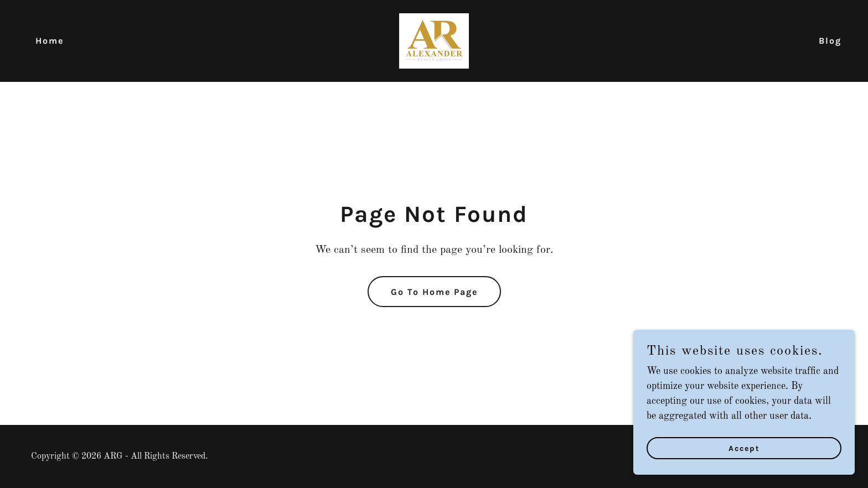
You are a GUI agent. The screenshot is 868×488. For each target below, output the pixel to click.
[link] (434, 40)
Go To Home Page (434, 292)
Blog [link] (830, 41)
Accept (744, 463)
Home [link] (50, 41)
